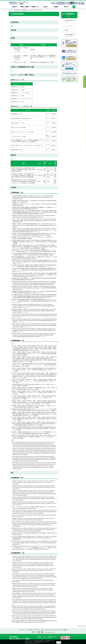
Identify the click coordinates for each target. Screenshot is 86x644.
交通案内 (83, 3)
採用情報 (56, 7)
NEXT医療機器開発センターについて (71, 21)
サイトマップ (22, 630)
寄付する (66, 7)
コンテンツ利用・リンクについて (33, 630)
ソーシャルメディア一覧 (49, 632)
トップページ (11, 10)
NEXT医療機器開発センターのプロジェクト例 (71, 35)
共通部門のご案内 (17, 10)
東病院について (35, 7)
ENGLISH (77, 3)
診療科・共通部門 (25, 7)
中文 (80, 3)
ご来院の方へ (15, 7)
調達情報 (65, 630)
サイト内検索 (67, 3)
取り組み (45, 7)
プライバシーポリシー (45, 630)
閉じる (59, 642)
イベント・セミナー (69, 26)
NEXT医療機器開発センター (25, 10)
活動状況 (32, 10)
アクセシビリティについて (57, 630)
